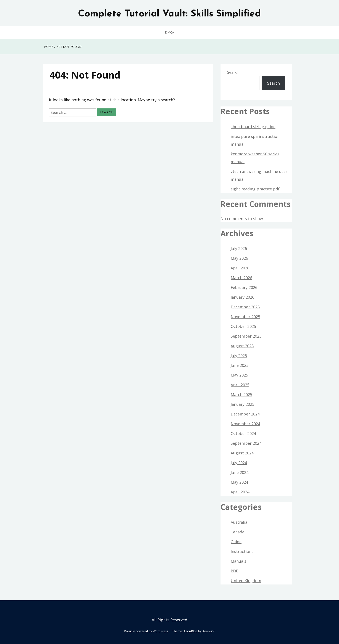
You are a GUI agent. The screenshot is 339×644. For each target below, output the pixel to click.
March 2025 (241, 394)
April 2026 (240, 268)
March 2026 (241, 278)
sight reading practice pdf (255, 189)
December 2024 (245, 414)
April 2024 (240, 492)
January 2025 (242, 404)
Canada (237, 532)
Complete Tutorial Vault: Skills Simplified (169, 14)
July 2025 (239, 356)
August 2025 (242, 346)
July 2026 (239, 248)
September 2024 (246, 443)
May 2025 (239, 375)
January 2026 (242, 297)
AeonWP (208, 631)
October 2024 (243, 433)
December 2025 (245, 307)
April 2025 (240, 385)
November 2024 (245, 424)
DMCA (169, 32)
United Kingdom (246, 581)
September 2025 (246, 336)
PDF (234, 571)
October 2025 (243, 326)
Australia (239, 522)
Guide (236, 542)
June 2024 (240, 472)
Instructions (242, 551)
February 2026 (244, 287)
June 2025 (240, 365)
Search (233, 72)
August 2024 (242, 453)
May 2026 (239, 258)
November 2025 (245, 317)
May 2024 (239, 482)
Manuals (238, 561)
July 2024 (239, 463)
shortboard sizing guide (253, 127)
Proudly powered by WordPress (146, 631)
